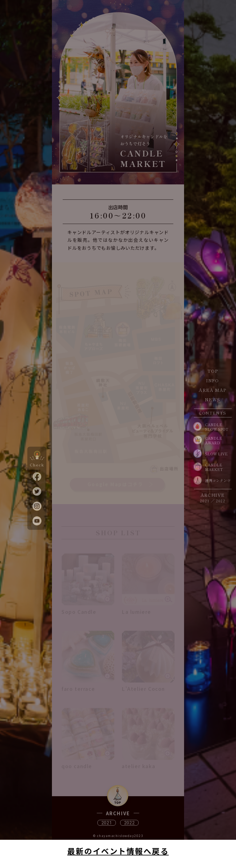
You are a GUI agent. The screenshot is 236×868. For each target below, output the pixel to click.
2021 (205, 500)
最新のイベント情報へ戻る (118, 851)
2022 (221, 500)
